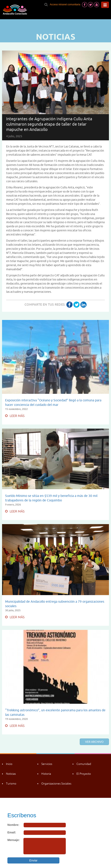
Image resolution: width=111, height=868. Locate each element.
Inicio (9, 764)
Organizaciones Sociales (56, 784)
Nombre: (13, 825)
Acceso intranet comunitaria (65, 5)
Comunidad (84, 764)
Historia (46, 774)
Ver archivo (94, 742)
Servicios (47, 764)
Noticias (11, 774)
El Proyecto (84, 774)
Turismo (11, 784)
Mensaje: (14, 840)
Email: (12, 832)
